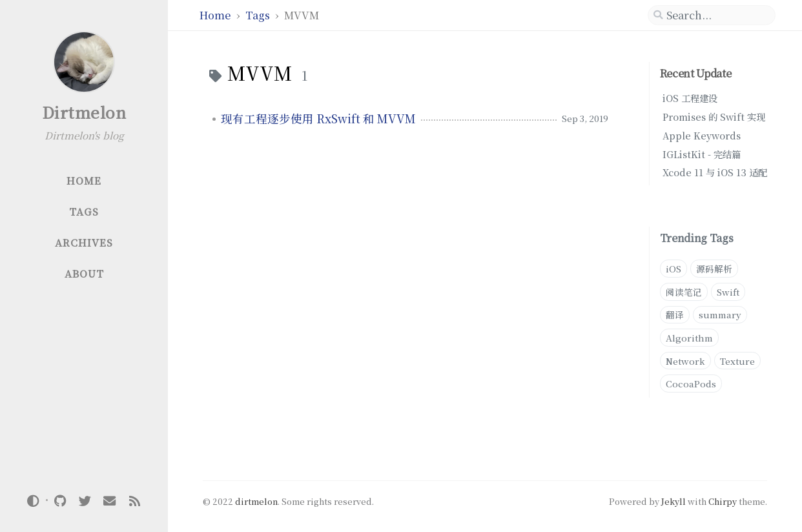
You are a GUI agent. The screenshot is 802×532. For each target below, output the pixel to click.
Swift (728, 292)
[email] (110, 500)
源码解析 (714, 269)
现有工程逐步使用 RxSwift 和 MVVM (318, 119)
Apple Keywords (702, 135)
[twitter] (85, 500)
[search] (712, 15)
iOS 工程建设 (690, 98)
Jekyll (673, 501)
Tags (259, 15)
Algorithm (689, 338)
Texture (737, 361)
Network (685, 361)
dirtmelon (256, 501)
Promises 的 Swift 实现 (714, 117)
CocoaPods (691, 384)
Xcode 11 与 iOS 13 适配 (715, 172)
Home (216, 15)
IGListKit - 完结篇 (702, 154)
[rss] (134, 500)
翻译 (675, 314)
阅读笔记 (684, 292)
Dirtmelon (84, 112)
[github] (60, 500)
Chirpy (723, 501)
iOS (673, 269)
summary (720, 314)
